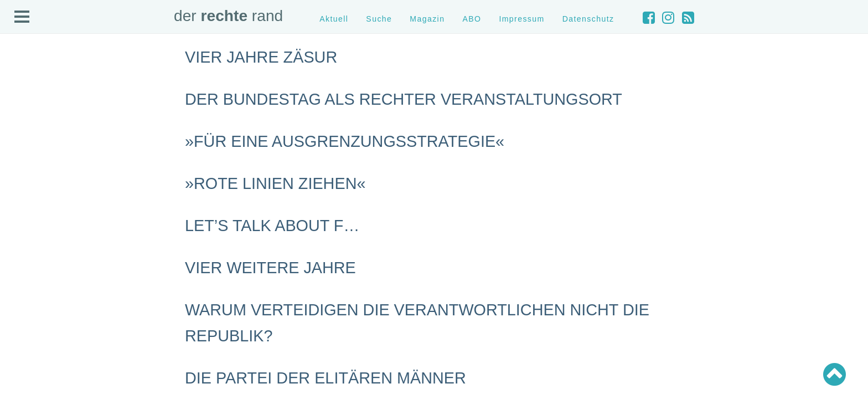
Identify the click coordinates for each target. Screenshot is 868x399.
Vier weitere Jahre (270, 268)
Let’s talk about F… (272, 226)
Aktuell (334, 19)
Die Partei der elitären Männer (325, 378)
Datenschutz (588, 19)
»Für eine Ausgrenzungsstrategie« (345, 141)
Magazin (427, 19)
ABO (472, 19)
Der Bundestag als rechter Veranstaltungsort (404, 99)
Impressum (521, 19)
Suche (379, 19)
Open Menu (22, 17)
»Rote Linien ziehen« (275, 183)
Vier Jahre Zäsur (261, 57)
